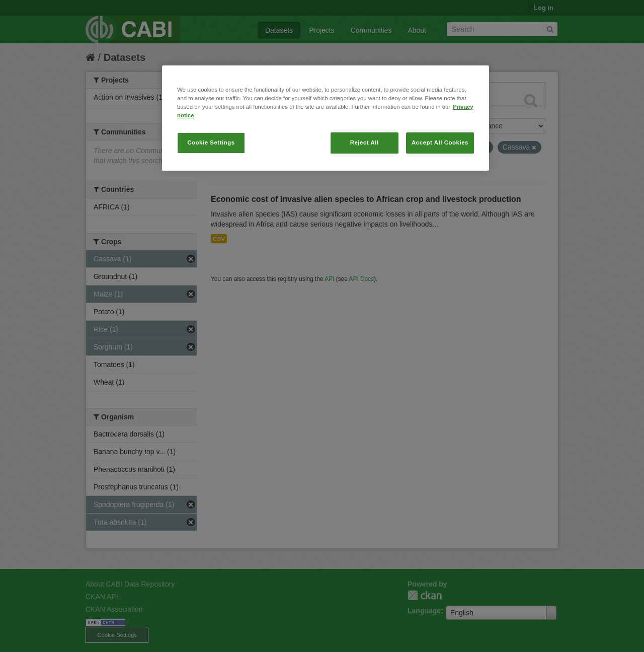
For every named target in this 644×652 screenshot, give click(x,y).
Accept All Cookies (440, 142)
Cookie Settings (211, 142)
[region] (326, 118)
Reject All (365, 142)
